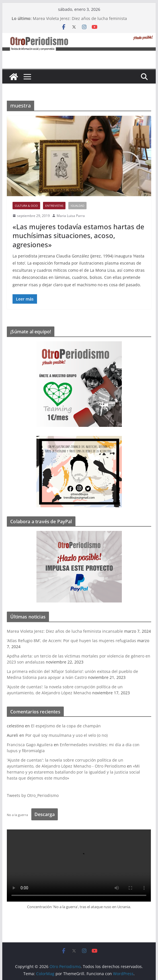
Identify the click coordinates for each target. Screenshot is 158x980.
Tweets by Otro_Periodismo (33, 795)
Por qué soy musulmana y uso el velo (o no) (66, 735)
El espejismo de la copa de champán (66, 726)
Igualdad (77, 206)
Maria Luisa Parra (71, 216)
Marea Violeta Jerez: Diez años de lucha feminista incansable (65, 631)
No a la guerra (17, 815)
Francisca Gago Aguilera (30, 745)
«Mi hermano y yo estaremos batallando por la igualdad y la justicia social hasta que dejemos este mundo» (73, 772)
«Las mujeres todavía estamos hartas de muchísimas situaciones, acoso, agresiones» (78, 235)
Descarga (45, 814)
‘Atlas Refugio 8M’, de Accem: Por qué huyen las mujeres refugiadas (71, 641)
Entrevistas (54, 206)
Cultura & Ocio (26, 206)
